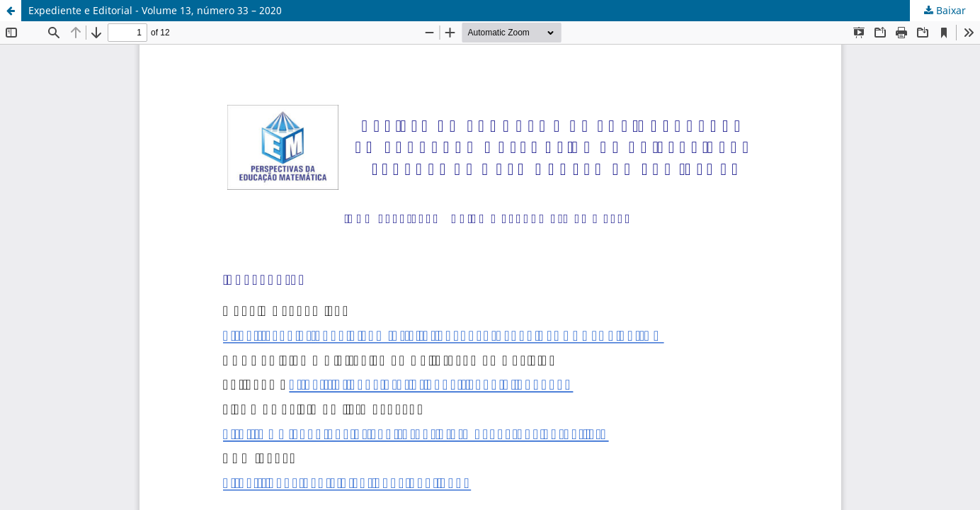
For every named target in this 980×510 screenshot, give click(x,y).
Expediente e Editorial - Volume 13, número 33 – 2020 (155, 10)
